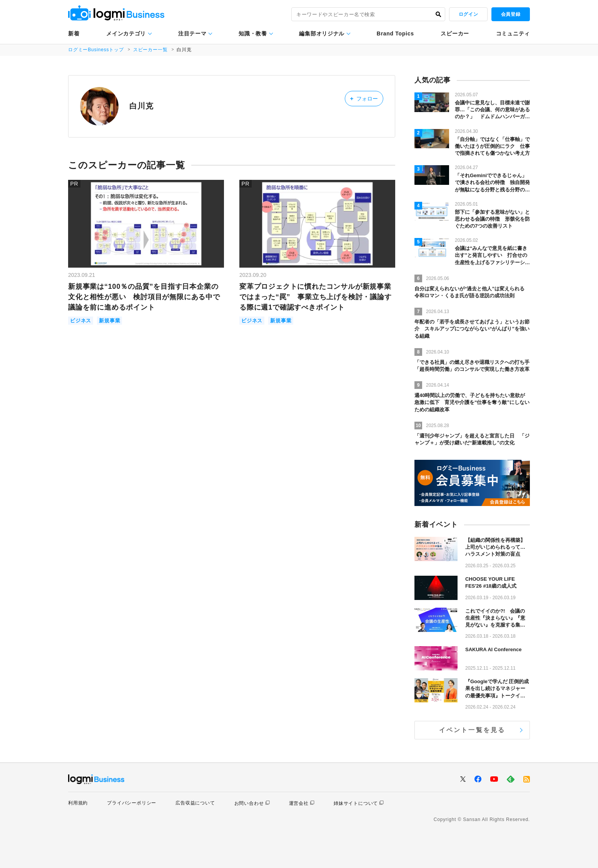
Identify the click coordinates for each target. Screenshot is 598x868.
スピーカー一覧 (150, 50)
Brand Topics (395, 34)
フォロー (364, 98)
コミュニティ (513, 34)
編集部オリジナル (322, 34)
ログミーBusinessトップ (96, 50)
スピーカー (455, 34)
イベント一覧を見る (472, 730)
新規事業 (109, 321)
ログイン (468, 14)
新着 (74, 34)
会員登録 (511, 14)
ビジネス (81, 321)
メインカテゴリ (126, 34)
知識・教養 (253, 34)
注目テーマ (192, 34)
